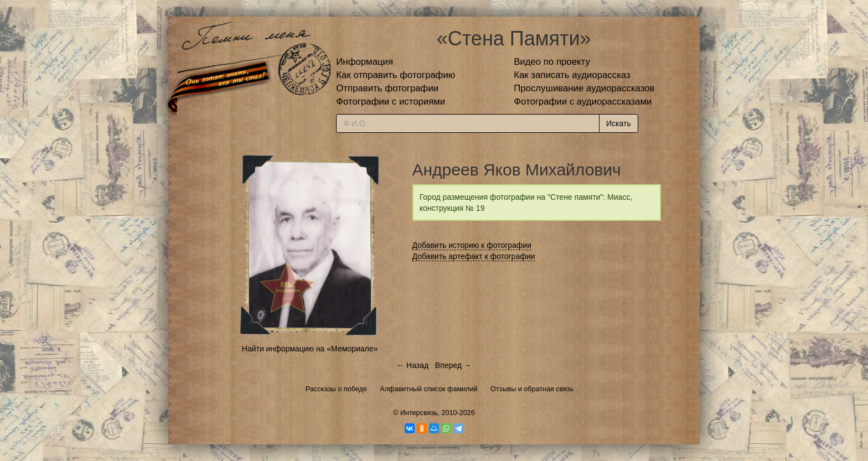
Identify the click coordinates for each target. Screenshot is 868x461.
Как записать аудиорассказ (572, 75)
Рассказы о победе (336, 389)
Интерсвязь (419, 413)
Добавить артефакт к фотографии (474, 256)
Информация (365, 62)
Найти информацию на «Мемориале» (310, 349)
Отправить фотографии (387, 88)
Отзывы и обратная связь (532, 389)
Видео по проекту (552, 62)
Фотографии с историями (391, 102)
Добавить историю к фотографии (472, 245)
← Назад (412, 365)
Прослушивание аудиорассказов (584, 88)
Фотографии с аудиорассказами (583, 102)
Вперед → (453, 365)
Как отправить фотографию (396, 75)
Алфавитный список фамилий (428, 389)
